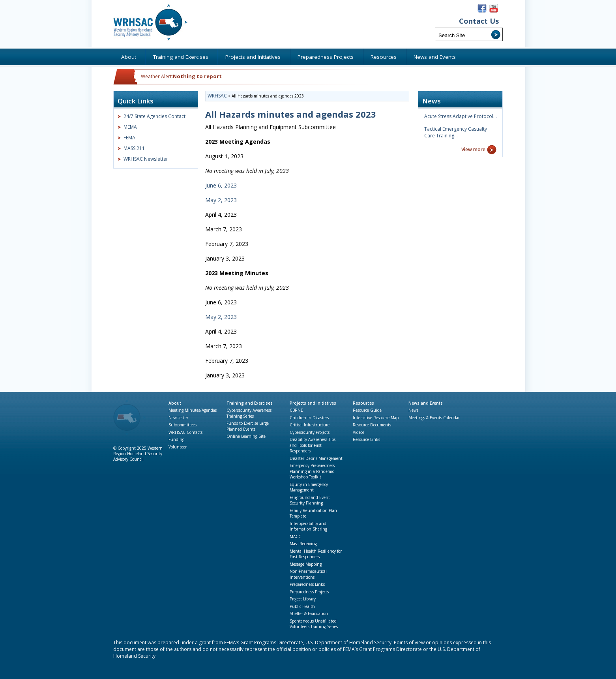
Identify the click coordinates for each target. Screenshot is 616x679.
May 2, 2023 (222, 200)
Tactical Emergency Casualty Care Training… (456, 132)
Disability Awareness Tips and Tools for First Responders (313, 445)
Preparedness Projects (309, 592)
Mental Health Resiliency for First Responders (316, 554)
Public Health (302, 606)
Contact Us (479, 21)
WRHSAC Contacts (185, 432)
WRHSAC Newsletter (146, 159)
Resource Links (366, 439)
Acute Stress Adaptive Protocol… (461, 116)
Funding (176, 439)
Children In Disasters (309, 418)
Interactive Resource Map (376, 418)
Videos (359, 432)
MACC (295, 536)
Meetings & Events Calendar (434, 418)
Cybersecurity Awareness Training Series (249, 413)
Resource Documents (372, 425)
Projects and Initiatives (313, 403)
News (413, 410)
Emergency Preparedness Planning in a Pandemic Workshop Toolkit (312, 471)
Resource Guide (367, 410)
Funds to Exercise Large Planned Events (248, 426)
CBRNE (296, 410)
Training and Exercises (250, 403)
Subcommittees (183, 425)
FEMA (129, 138)
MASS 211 (134, 148)
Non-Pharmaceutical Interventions (308, 574)
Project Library (303, 599)
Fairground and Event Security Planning (310, 500)
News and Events (426, 403)
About (175, 403)
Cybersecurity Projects (310, 432)
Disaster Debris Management (316, 458)
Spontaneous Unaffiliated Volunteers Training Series (314, 624)
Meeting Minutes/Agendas (193, 410)
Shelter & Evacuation (309, 613)
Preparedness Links (307, 584)
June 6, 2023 (222, 185)
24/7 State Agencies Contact (154, 116)
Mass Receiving (303, 544)
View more (473, 149)
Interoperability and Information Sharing (308, 526)
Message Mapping (306, 564)
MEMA (130, 127)
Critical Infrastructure (310, 425)
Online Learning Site (246, 436)
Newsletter (178, 418)
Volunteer (178, 447)
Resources (363, 403)
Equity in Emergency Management (309, 487)
